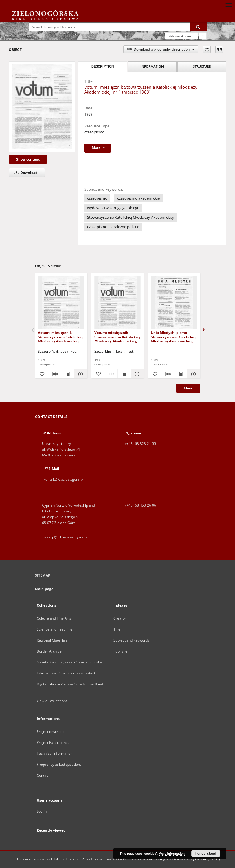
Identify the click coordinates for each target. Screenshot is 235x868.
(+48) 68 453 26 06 (141, 505)
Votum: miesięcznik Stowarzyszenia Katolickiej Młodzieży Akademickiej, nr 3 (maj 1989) (61, 337)
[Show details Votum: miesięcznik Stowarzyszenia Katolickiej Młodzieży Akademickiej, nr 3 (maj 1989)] (80, 374)
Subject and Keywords (131, 640)
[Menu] (228, 5)
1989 (88, 114)
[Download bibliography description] (54, 374)
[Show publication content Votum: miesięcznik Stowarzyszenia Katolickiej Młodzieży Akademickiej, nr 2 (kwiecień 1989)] (124, 374)
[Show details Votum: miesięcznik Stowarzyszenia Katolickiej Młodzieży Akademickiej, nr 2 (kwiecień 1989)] (136, 374)
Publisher (121, 651)
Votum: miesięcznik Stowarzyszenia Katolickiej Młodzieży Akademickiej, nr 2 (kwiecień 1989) (117, 337)
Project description (52, 732)
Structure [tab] (202, 66)
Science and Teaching (55, 629)
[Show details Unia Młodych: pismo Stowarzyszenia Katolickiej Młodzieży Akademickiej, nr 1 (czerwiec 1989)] (193, 374)
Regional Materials (52, 640)
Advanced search (181, 36)
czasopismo (94, 132)
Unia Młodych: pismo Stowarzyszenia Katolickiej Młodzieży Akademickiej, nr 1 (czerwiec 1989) (174, 337)
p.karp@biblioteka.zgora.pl (66, 537)
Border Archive (49, 651)
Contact (43, 775)
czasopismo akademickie (138, 198)
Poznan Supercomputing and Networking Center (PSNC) (171, 859)
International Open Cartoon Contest (66, 673)
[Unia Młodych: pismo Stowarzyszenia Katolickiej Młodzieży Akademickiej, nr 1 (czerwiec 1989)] (174, 303)
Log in (42, 811)
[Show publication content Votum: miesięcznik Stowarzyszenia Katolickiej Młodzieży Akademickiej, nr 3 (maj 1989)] (68, 374)
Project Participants (53, 742)
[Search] (198, 27)
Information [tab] (152, 66)
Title (117, 629)
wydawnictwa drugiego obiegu (113, 208)
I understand (206, 854)
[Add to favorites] (207, 49)
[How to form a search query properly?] (203, 36)
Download (25, 173)
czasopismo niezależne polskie (113, 227)
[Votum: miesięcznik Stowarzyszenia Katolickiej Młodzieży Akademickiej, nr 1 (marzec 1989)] (42, 106)
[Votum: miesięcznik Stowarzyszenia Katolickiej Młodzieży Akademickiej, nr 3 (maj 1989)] (61, 303)
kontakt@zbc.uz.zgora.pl (64, 479)
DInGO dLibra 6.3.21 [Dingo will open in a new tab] (69, 859)
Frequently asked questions (59, 764)
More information (172, 854)
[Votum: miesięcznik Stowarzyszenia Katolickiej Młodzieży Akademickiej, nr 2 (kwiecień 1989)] (117, 303)
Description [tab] (103, 66)
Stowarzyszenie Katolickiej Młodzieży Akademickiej (130, 217)
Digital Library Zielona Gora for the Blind (70, 684)
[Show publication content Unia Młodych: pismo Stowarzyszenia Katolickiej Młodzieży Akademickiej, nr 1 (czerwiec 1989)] (181, 374)
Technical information (55, 753)
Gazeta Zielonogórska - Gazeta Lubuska (69, 662)
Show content (28, 159)
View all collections (52, 701)
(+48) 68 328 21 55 (141, 444)
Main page (44, 589)
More (188, 388)
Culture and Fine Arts (54, 618)
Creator (120, 618)
